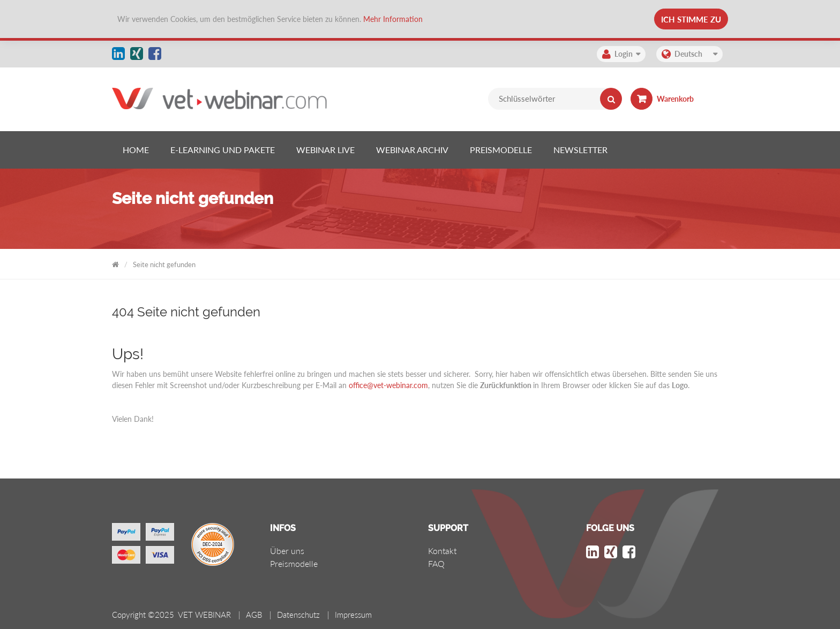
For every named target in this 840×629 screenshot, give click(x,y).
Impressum (353, 615)
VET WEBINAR (115, 263)
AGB (254, 615)
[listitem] (136, 150)
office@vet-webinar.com (388, 385)
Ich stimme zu (691, 19)
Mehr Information (393, 19)
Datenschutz (298, 615)
